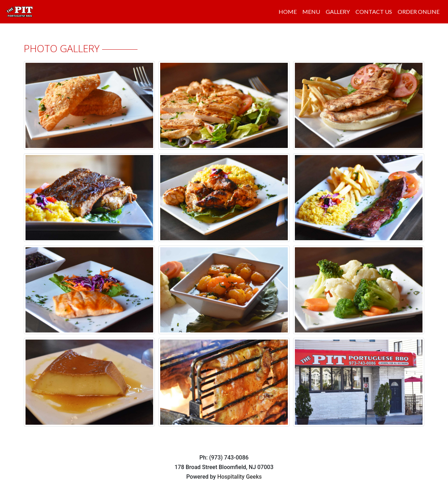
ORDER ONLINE (419, 12)
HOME (288, 12)
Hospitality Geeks (240, 477)
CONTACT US (374, 12)
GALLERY (338, 12)
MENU (311, 12)
